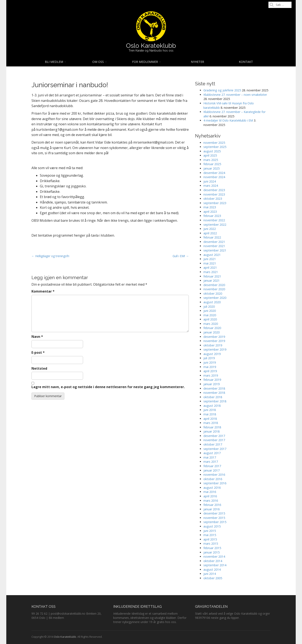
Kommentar (43, 291)
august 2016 (212, 488)
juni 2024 (210, 181)
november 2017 (214, 440)
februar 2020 (212, 328)
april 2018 (210, 419)
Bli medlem (55, 62)
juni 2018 (210, 410)
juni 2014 (210, 574)
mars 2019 (211, 375)
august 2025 (212, 151)
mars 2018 (211, 423)
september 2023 (215, 203)
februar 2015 (212, 548)
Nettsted (39, 368)
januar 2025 (212, 168)
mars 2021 (211, 272)
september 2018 (215, 401)
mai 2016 (210, 492)
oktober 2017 (213, 444)
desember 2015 (214, 513)
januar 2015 (212, 552)
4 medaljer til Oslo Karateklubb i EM (228, 120)
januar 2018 (212, 431)
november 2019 (214, 341)
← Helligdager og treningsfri (50, 256)
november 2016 (214, 475)
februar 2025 (212, 164)
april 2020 (210, 319)
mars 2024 (211, 186)
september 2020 (215, 298)
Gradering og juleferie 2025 (222, 90)
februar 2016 (212, 505)
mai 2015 (210, 535)
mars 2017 (211, 462)
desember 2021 (214, 242)
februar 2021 (212, 276)
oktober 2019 (213, 345)
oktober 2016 (213, 479)
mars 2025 (211, 160)
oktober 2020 (213, 293)
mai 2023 (210, 207)
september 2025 (215, 147)
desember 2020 (214, 285)
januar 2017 (212, 470)
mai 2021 (210, 263)
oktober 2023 (213, 199)
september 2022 (215, 225)
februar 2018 (212, 427)
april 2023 (210, 212)
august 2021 (212, 255)
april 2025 (210, 155)
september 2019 (215, 349)
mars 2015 (211, 544)
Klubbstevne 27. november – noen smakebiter (235, 95)
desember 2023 (214, 190)
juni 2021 (210, 259)
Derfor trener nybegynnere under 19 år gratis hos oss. (150, 620)
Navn (37, 337)
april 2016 (210, 496)
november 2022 (214, 220)
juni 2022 (210, 229)
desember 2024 (214, 173)
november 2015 (214, 518)
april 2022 (210, 233)
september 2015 (215, 522)
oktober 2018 (213, 397)
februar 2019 (212, 380)
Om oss (100, 62)
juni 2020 (210, 311)
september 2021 (215, 250)
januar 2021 (212, 281)
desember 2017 (214, 436)
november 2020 (214, 289)
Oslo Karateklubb (151, 46)
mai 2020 (210, 315)
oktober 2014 (213, 561)
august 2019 (212, 354)
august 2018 (212, 406)
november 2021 (214, 246)
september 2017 (215, 449)
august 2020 (212, 302)
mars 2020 (211, 324)
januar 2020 (212, 332)
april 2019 (210, 371)
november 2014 (214, 557)
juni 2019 (210, 362)
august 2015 (212, 526)
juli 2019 (209, 358)
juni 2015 (210, 531)
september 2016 (215, 483)
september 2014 (215, 565)
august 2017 (212, 453)
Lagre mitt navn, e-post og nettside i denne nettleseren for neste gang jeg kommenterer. (108, 387)
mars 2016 (211, 501)
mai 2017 (210, 457)
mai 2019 (210, 367)
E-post (38, 352)
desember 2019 (214, 337)
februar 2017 (212, 466)
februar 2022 (212, 237)
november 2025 (214, 143)
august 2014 (212, 569)
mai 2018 (210, 414)
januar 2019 (212, 384)
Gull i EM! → (181, 256)
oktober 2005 (213, 578)
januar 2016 (212, 509)
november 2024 (214, 177)
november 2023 (214, 194)
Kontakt (246, 62)
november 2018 (214, 393)
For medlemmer (146, 62)
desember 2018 (214, 388)
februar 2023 (212, 216)
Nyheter (197, 62)
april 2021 (210, 268)
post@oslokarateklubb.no (68, 614)
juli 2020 (209, 306)
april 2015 (210, 539)
